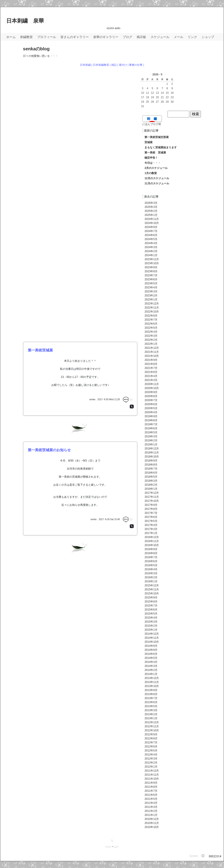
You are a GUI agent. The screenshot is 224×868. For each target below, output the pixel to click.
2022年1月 (151, 344)
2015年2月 (151, 626)
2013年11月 (152, 682)
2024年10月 (152, 223)
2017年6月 (151, 517)
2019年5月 (151, 432)
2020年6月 (151, 404)
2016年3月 (151, 573)
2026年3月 (151, 203)
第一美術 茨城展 (155, 153)
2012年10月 (152, 730)
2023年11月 (152, 259)
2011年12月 (152, 771)
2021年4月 (151, 376)
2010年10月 (152, 827)
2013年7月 (151, 698)
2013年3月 (151, 710)
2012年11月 (152, 726)
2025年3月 (151, 207)
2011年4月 (151, 803)
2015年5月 (151, 614)
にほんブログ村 (152, 124)
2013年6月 (151, 702)
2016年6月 (151, 561)
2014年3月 (151, 666)
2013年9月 (151, 690)
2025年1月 (151, 215)
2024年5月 (151, 239)
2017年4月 (151, 525)
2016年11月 (152, 541)
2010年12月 (152, 819)
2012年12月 (152, 722)
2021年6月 (151, 372)
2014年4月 (151, 662)
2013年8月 (151, 694)
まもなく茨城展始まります (161, 147)
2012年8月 (151, 738)
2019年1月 (151, 445)
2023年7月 (151, 275)
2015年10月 (152, 594)
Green (194, 856)
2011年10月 (152, 779)
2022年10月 (152, 312)
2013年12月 (152, 678)
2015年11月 (152, 589)
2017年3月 (151, 529)
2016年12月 (152, 537)
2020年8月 (151, 396)
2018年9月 (151, 461)
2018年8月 (151, 465)
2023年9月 (151, 267)
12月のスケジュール (157, 178)
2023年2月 (151, 296)
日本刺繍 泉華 (25, 21)
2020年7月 (151, 400)
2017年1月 (151, 533)
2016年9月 (151, 549)
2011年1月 (151, 815)
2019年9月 (151, 416)
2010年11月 (152, 823)
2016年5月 (151, 565)
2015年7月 (151, 606)
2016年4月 (151, 569)
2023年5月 (151, 283)
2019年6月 (151, 428)
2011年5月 (151, 799)
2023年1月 (151, 300)
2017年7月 (151, 513)
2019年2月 (151, 440)
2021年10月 (152, 356)
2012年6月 (151, 747)
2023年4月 (151, 287)
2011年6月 (151, 795)
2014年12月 (152, 634)
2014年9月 (151, 646)
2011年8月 (151, 787)
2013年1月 (151, 718)
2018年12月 (152, 449)
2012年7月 (151, 742)
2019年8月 (151, 420)
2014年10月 (152, 642)
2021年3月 (151, 380)
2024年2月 (151, 251)
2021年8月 (151, 364)
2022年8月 (151, 316)
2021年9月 (151, 360)
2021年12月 (152, 348)
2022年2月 (151, 340)
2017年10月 (152, 501)
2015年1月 (151, 630)
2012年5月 (151, 751)
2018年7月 (151, 469)
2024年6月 (151, 235)
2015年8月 (151, 602)
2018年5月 (151, 477)
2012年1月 (151, 767)
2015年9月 (151, 598)
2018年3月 (151, 481)
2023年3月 (151, 291)
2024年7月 (151, 231)
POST (108, 847)
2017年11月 (152, 497)
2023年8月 (151, 271)
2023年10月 (152, 263)
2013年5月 (151, 706)
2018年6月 (151, 473)
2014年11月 (152, 638)
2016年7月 (151, 557)
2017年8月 (151, 509)
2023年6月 (151, 279)
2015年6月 (151, 610)
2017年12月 (152, 493)
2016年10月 (152, 545)
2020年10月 (152, 388)
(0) (128, 400)
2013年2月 (151, 714)
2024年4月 (151, 243)
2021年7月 (151, 368)
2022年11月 (152, 308)
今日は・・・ (153, 163)
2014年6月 (151, 654)
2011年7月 (151, 791)
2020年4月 (151, 412)
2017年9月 (151, 505)
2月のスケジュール (156, 168)
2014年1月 (151, 674)
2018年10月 (152, 457)
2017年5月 (151, 521)
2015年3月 (151, 622)
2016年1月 (151, 581)
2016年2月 (151, 577)
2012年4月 (151, 755)
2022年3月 (151, 336)
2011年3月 (151, 807)
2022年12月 (152, 304)
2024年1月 (151, 255)
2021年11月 (152, 352)
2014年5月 (151, 658)
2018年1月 (151, 489)
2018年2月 (151, 485)
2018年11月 (152, 453)
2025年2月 (151, 211)
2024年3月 (151, 247)
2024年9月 (151, 227)
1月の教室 (151, 173)
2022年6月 (151, 324)
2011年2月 (151, 811)
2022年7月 (151, 320)
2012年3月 (151, 759)
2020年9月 (151, 392)
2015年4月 (151, 618)
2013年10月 (152, 686)
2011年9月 (151, 783)
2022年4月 (151, 332)
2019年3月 (151, 436)
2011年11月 (152, 775)
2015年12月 (152, 585)
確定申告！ (151, 158)
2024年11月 (152, 219)
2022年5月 (151, 328)
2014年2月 (151, 670)
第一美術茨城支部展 (157, 137)
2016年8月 (151, 553)
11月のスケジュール (157, 183)
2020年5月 (151, 408)
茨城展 (149, 142)
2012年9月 (151, 734)
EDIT (116, 847)
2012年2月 (151, 763)
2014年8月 (151, 650)
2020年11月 (152, 384)
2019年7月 (151, 424)
